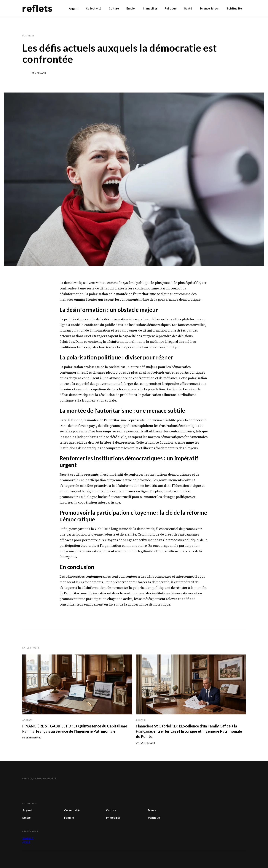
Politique (154, 818)
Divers (152, 810)
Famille (69, 818)
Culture (111, 810)
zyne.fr (26, 842)
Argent (27, 720)
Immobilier (113, 818)
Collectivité (72, 810)
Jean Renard (38, 73)
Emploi (27, 818)
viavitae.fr (28, 838)
